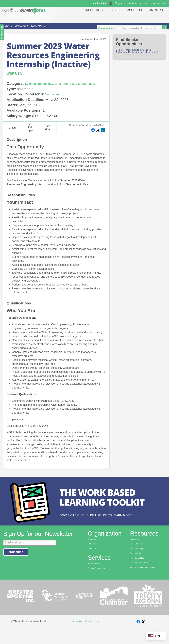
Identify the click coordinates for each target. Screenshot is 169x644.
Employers (46, 28)
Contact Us (94, 562)
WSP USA (16, 78)
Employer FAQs (138, 562)
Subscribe (16, 564)
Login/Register (100, 3)
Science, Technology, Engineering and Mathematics (47, 90)
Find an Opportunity (98, 583)
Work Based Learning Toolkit (145, 583)
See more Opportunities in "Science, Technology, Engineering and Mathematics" (137, 58)
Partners (155, 17)
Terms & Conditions (77, 636)
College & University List (143, 577)
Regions (115, 17)
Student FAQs (137, 567)
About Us (135, 17)
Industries (94, 17)
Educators (79, 28)
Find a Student (95, 577)
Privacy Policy (95, 636)
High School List (139, 572)
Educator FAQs (138, 557)
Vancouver (54, 103)
